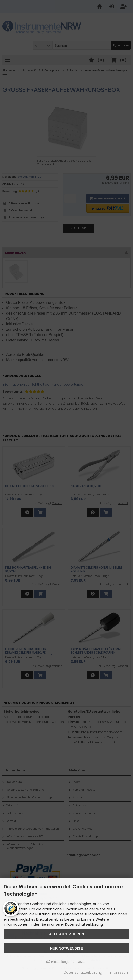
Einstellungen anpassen (67, 962)
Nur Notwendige (66, 948)
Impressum (119, 972)
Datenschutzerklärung (83, 972)
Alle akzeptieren (67, 934)
